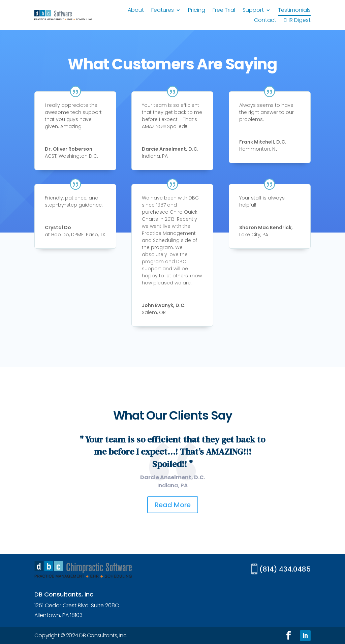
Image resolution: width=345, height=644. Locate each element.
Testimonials (294, 11)
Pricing (197, 11)
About (136, 11)
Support (253, 11)
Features (163, 11)
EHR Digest (297, 21)
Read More (173, 505)
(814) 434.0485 (285, 569)
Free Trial (224, 11)
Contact (265, 21)
